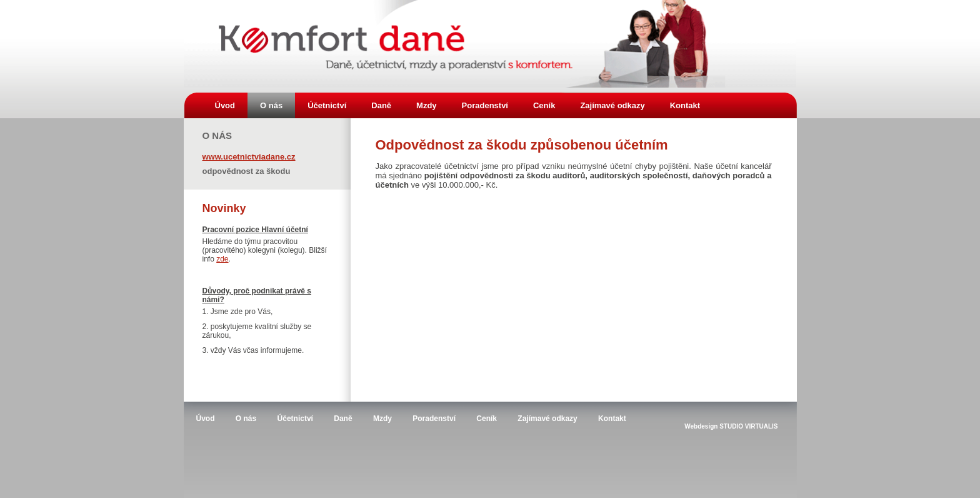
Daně (381, 105)
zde (222, 259)
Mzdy (427, 105)
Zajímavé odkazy (612, 105)
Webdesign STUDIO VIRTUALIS (731, 426)
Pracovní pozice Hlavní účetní (255, 230)
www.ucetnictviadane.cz (249, 156)
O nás (271, 105)
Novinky (224, 208)
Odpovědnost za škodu (247, 170)
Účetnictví (327, 105)
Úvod (225, 105)
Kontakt (685, 105)
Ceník (544, 105)
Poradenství (485, 105)
